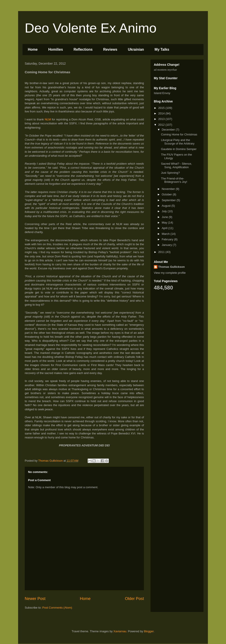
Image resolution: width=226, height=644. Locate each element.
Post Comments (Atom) (57, 608)
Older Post (134, 599)
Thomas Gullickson (171, 267)
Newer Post (35, 599)
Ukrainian (136, 49)
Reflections (83, 49)
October (167, 194)
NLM (48, 119)
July (165, 211)
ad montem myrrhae (165, 70)
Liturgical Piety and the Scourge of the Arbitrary (178, 142)
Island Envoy (162, 93)
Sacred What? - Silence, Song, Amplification (176, 165)
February (168, 239)
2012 (162, 125)
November (169, 189)
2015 (162, 108)
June (165, 217)
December (169, 130)
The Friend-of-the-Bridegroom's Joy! (174, 180)
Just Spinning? (170, 173)
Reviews (110, 49)
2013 (162, 119)
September (169, 200)
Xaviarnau (120, 631)
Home (33, 49)
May (165, 223)
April (165, 228)
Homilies (56, 49)
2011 (162, 252)
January (167, 245)
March (166, 234)
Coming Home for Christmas (179, 134)
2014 (162, 113)
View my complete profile (170, 273)
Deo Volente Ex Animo (91, 28)
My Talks (162, 49)
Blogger (149, 631)
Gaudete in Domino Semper (179, 149)
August (167, 206)
